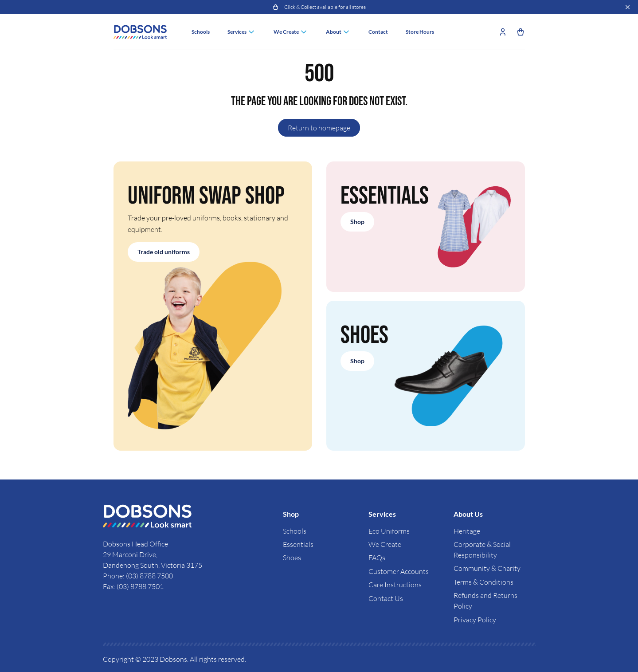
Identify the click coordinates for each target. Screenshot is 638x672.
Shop (357, 222)
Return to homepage (319, 128)
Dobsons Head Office (136, 544)
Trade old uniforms (164, 252)
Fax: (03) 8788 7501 (133, 586)
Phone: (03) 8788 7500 (138, 576)
